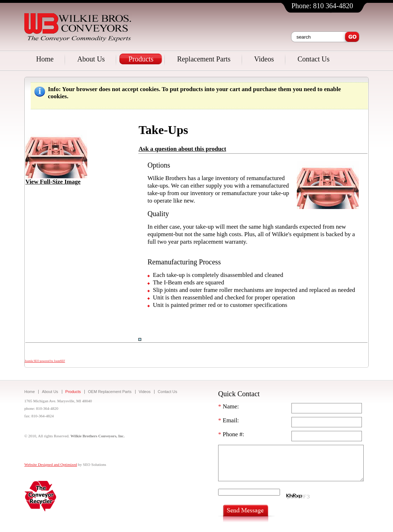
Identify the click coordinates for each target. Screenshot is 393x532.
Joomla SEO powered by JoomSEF (45, 361)
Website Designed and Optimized (51, 464)
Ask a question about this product (182, 149)
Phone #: (231, 434)
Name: (229, 406)
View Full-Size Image (56, 179)
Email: (229, 420)
